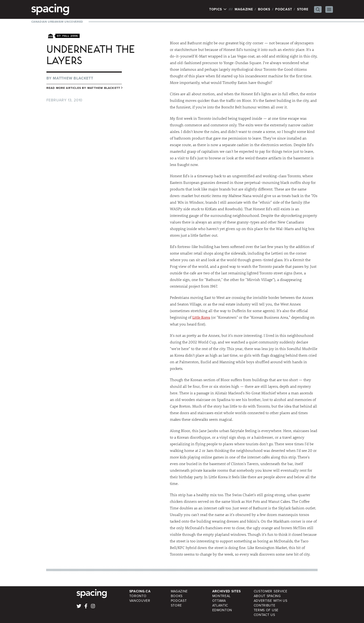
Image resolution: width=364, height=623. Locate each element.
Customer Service (271, 591)
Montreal (222, 596)
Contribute (265, 605)
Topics (218, 9)
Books (264, 9)
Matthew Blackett (73, 78)
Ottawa (219, 601)
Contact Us (264, 615)
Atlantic (220, 605)
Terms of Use (266, 610)
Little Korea (201, 318)
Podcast (284, 9)
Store (303, 9)
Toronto (138, 596)
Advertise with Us (271, 601)
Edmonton (222, 610)
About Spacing (267, 596)
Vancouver (140, 601)
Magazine (244, 9)
